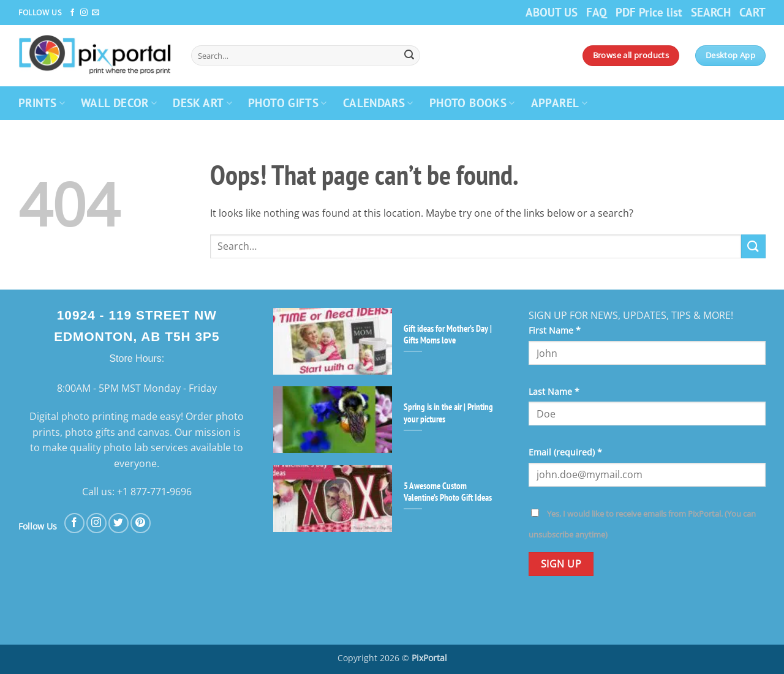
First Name (555, 330)
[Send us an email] (96, 13)
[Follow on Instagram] (84, 13)
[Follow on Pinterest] (141, 523)
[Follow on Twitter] (119, 523)
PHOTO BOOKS (472, 103)
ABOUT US (552, 12)
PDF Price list (649, 12)
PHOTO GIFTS (288, 103)
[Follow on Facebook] (72, 13)
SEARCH (711, 12)
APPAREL (559, 103)
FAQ (597, 12)
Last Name (554, 391)
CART (752, 12)
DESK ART (202, 103)
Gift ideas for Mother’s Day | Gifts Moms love (448, 334)
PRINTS (42, 103)
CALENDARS (378, 103)
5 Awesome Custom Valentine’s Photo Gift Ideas (448, 492)
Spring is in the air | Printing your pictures (448, 413)
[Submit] (409, 56)
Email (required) (565, 452)
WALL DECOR (119, 103)
